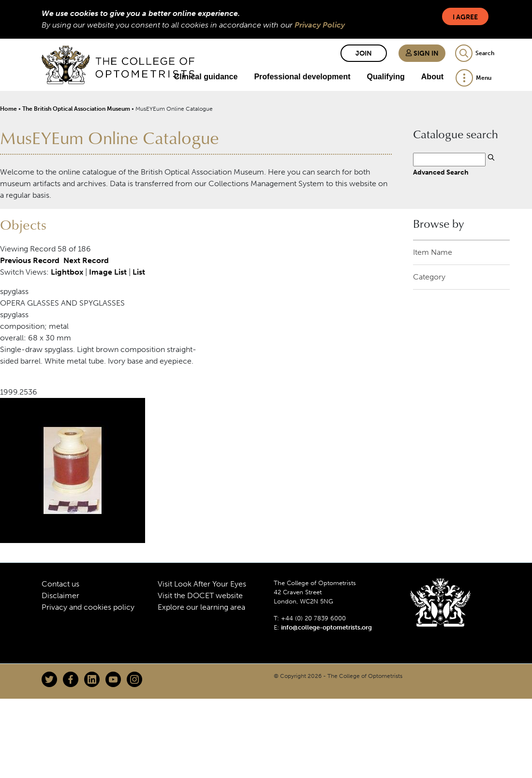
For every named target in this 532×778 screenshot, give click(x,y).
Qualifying (386, 77)
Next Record (86, 260)
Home (8, 109)
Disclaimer (60, 595)
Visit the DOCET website (200, 595)
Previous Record (30, 260)
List (139, 272)
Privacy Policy (320, 25)
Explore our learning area (201, 607)
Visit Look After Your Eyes (202, 584)
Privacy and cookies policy (88, 607)
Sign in (422, 53)
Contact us (60, 584)
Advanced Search (441, 172)
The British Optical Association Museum (76, 109)
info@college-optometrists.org (326, 627)
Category (429, 277)
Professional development (302, 77)
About (432, 77)
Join (364, 53)
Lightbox (67, 272)
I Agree (465, 17)
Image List (108, 272)
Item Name (433, 252)
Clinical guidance (206, 77)
